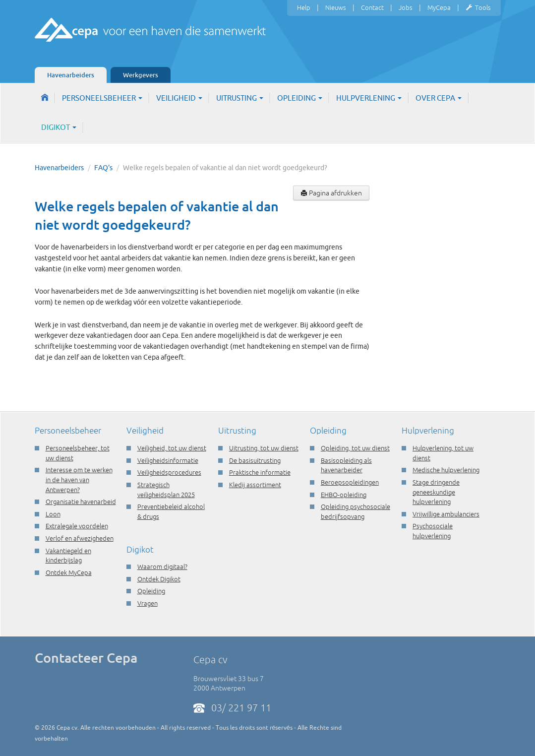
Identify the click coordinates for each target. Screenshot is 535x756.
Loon (53, 514)
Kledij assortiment (255, 485)
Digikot (59, 127)
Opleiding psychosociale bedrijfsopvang (356, 511)
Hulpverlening (369, 98)
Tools (478, 8)
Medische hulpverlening (446, 470)
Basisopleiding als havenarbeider (346, 465)
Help (304, 7)
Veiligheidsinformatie (168, 460)
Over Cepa (439, 98)
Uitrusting (240, 98)
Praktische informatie (260, 472)
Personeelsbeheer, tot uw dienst (78, 453)
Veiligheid (179, 98)
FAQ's (103, 168)
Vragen (148, 603)
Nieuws (336, 7)
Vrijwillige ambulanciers (446, 514)
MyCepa (439, 7)
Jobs (406, 7)
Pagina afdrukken (331, 193)
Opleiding (300, 98)
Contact (372, 7)
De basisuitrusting (255, 460)
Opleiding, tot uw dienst (355, 448)
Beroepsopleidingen (350, 482)
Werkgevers (141, 75)
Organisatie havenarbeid (81, 502)
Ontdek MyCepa (69, 572)
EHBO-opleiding (344, 495)
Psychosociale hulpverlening (433, 531)
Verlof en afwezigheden (80, 538)
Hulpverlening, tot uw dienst (443, 453)
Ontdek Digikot (159, 579)
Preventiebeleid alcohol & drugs (171, 511)
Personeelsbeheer (102, 98)
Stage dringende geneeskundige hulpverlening (436, 492)
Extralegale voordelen (77, 526)
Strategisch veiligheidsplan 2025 (166, 490)
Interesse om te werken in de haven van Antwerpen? (79, 479)
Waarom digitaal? (162, 567)
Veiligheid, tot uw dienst (172, 448)
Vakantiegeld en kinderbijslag (68, 556)
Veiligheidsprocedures (169, 472)
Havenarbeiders (71, 75)
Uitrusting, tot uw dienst (264, 448)
